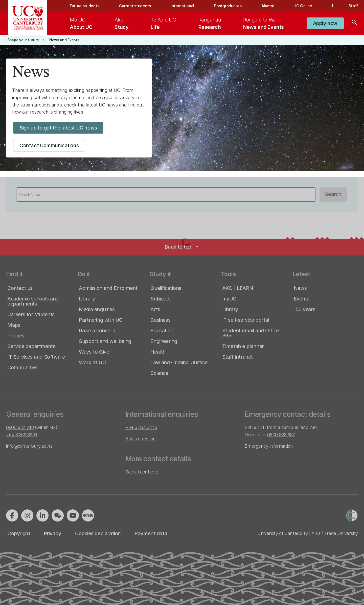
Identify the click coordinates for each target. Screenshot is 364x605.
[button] (325, 23)
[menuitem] (81, 23)
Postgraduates (228, 6)
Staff (353, 6)
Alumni (268, 6)
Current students (135, 6)
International (182, 6)
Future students (84, 6)
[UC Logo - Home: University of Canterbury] (28, 18)
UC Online (303, 6)
